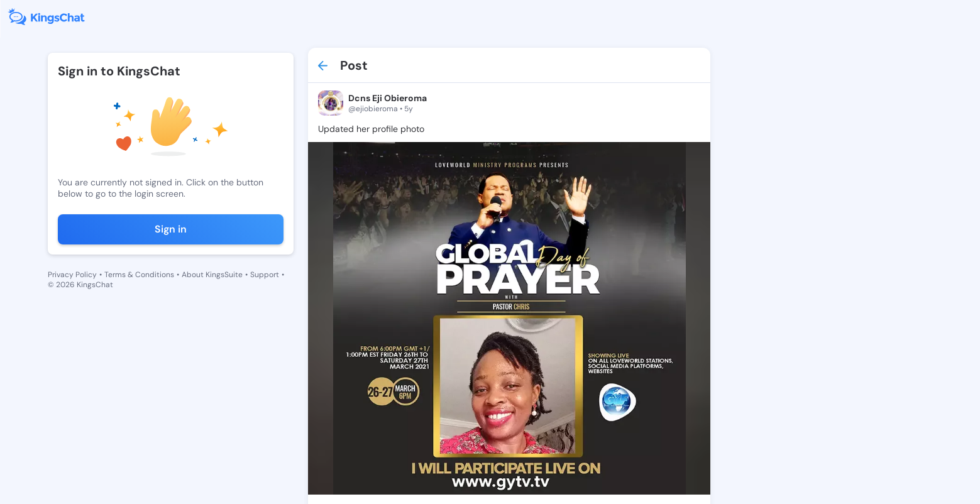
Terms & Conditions (139, 275)
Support (265, 275)
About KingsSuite (212, 275)
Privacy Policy (72, 275)
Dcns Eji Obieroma (388, 98)
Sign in (171, 229)
